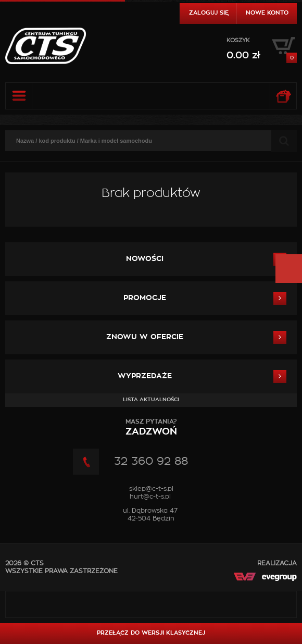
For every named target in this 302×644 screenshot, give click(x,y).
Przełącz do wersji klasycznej (151, 633)
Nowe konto (267, 13)
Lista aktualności (151, 400)
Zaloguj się (209, 13)
